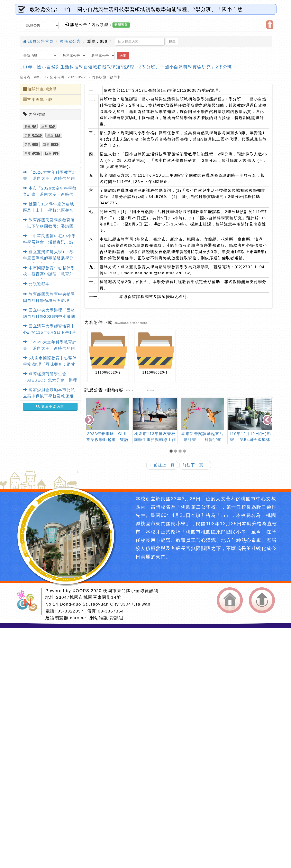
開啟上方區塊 (270, 25)
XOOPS (81, 591)
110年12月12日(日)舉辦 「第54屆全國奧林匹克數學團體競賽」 (250, 440)
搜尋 (172, 42)
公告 (28, 135)
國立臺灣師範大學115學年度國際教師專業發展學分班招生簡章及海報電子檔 (49, 258)
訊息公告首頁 (38, 41)
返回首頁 (230, 600)
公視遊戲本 (37, 284)
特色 (28, 126)
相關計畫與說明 (40, 89)
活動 (44, 126)
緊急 (28, 144)
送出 (123, 56)
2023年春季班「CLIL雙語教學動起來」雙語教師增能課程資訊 (107, 440)
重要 (28, 154)
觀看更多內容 (50, 407)
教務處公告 (70, 41)
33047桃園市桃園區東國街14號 (89, 597)
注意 (50, 135)
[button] (172, 451)
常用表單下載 (38, 99)
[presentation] (90, 420)
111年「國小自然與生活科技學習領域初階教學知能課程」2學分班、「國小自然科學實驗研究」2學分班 (126, 67)
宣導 (47, 144)
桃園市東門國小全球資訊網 (131, 591)
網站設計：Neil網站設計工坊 (28, 602)
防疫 (48, 154)
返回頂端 (262, 600)
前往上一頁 (162, 465)
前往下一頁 (195, 465)
